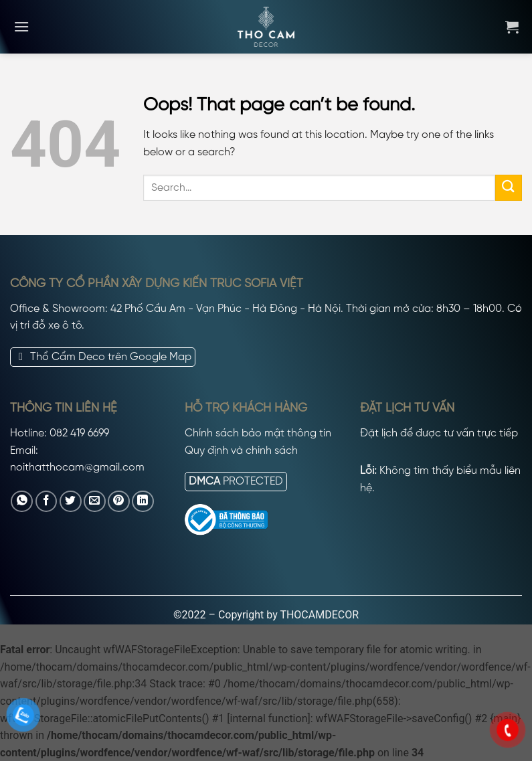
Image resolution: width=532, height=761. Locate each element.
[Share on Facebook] (47, 502)
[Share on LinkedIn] (143, 502)
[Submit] (509, 188)
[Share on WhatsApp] (22, 502)
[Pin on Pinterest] (119, 502)
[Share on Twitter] (71, 502)
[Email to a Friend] (95, 502)
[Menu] (21, 26)
